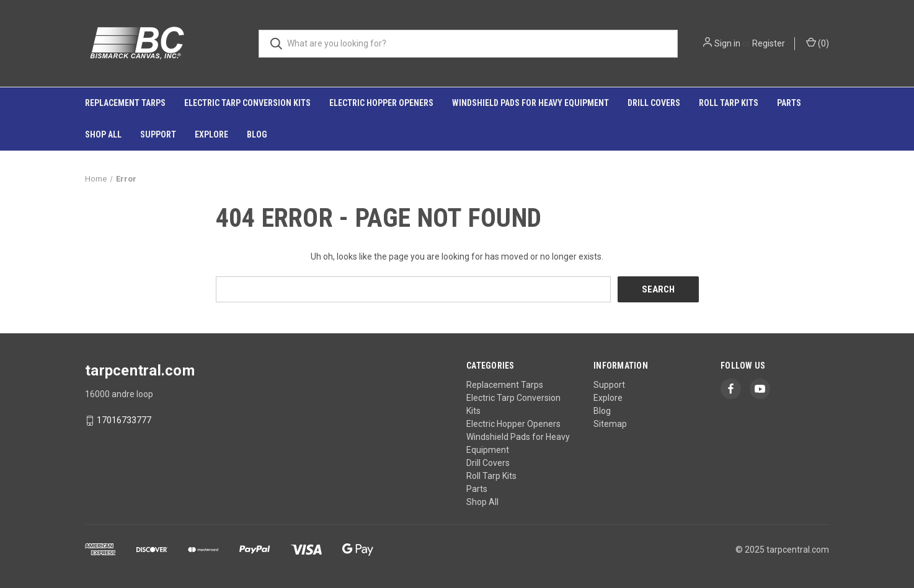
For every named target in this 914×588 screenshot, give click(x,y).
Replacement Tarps (125, 103)
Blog (257, 134)
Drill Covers (654, 103)
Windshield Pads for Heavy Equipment (530, 103)
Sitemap (610, 424)
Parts (789, 103)
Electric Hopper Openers (381, 103)
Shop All (103, 134)
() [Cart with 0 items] (818, 43)
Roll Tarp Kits (729, 103)
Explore (211, 134)
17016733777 (124, 421)
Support (158, 134)
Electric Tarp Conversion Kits (247, 103)
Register (769, 43)
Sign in (727, 43)
